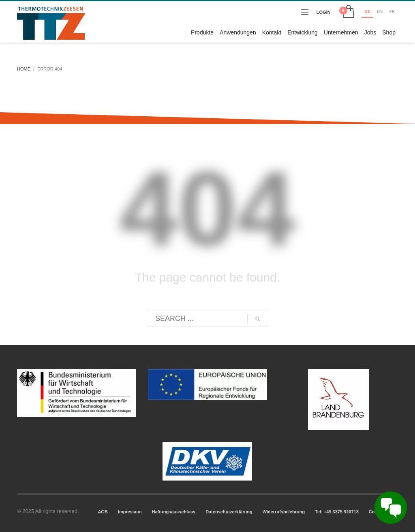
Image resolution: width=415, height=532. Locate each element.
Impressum (130, 512)
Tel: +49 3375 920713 (337, 512)
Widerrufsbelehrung (284, 512)
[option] (380, 12)
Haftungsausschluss (174, 512)
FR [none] (392, 11)
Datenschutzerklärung (229, 512)
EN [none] (380, 11)
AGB (103, 512)
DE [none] (367, 11)
